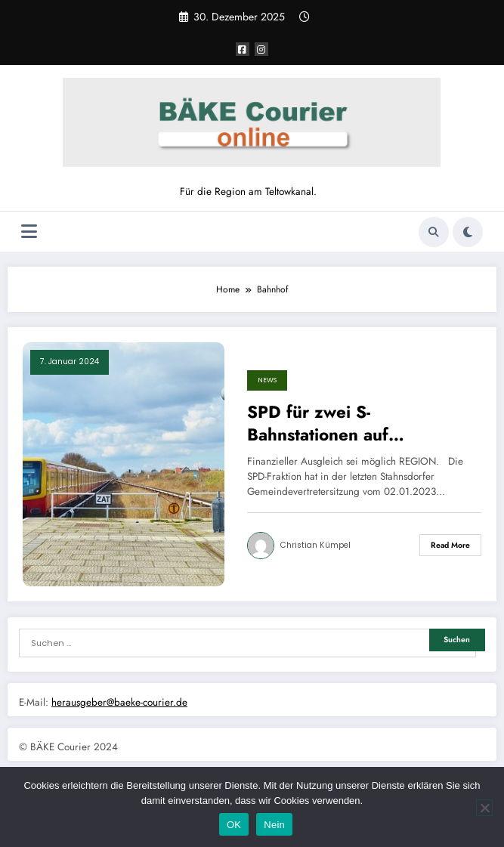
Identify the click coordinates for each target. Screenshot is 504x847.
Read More (450, 545)
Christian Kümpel (315, 545)
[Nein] (484, 808)
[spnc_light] (468, 232)
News (267, 380)
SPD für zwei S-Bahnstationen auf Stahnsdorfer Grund (326, 423)
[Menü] (29, 232)
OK (234, 825)
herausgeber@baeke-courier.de (119, 702)
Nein (274, 825)
